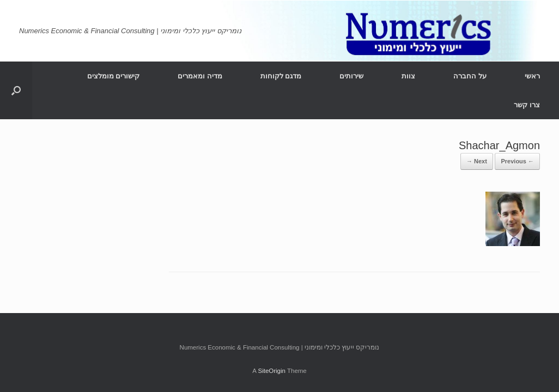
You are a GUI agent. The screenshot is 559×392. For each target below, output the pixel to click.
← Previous (517, 161)
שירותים (351, 76)
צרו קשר (527, 105)
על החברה (470, 76)
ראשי (532, 76)
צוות (408, 76)
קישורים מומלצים (114, 76)
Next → (477, 161)
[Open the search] (16, 90)
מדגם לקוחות (281, 76)
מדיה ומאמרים (200, 76)
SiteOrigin (272, 371)
